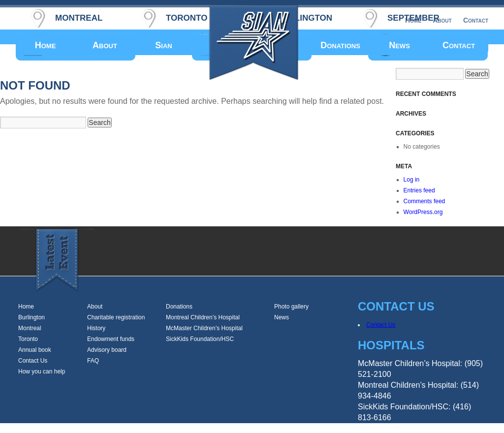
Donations (340, 45)
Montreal (30, 328)
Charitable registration (116, 317)
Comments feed (425, 201)
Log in (412, 180)
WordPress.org (423, 212)
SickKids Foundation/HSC (200, 339)
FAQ (93, 361)
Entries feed (419, 190)
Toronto (28, 339)
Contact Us (33, 361)
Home (46, 45)
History (96, 328)
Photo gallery (291, 307)
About (105, 45)
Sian (163, 45)
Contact (459, 45)
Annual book (35, 350)
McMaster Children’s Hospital (204, 328)
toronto (187, 16)
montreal (79, 16)
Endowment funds (111, 339)
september (413, 16)
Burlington (31, 317)
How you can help (42, 371)
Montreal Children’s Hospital (203, 317)
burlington (304, 16)
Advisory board (107, 350)
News (399, 45)
